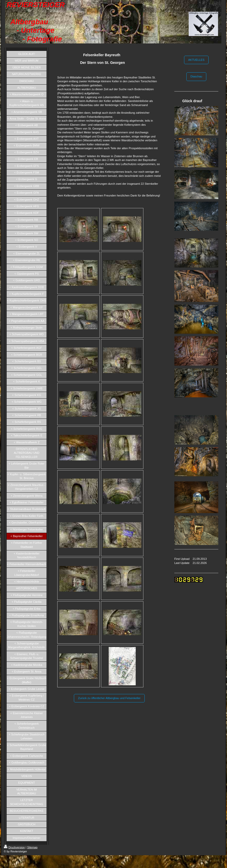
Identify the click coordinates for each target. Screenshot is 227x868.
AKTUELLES (196, 60)
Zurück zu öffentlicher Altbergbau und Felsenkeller (109, 698)
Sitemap (32, 847)
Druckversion (14, 847)
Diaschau (196, 76)
